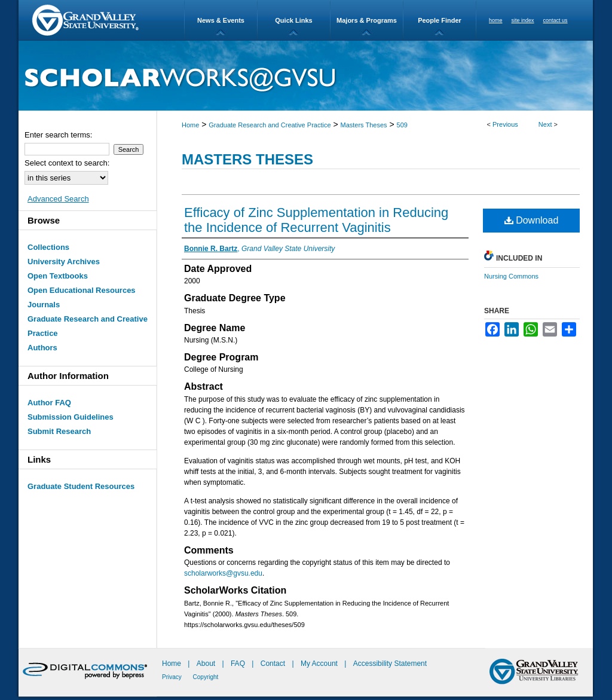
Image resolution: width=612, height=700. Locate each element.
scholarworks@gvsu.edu (223, 573)
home (496, 20)
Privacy (173, 677)
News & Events (221, 20)
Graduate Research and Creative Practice (270, 125)
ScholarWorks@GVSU (306, 76)
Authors (42, 348)
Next (545, 124)
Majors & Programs (367, 20)
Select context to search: (67, 163)
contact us (556, 20)
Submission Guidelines (71, 417)
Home (190, 125)
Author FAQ (49, 403)
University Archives (64, 262)
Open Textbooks (58, 276)
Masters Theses (364, 125)
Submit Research (59, 431)
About (207, 664)
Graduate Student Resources (81, 486)
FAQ (239, 664)
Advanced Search (58, 199)
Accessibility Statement (390, 664)
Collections (48, 247)
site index (523, 20)
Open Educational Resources (82, 290)
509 (402, 125)
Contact (273, 664)
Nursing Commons (511, 276)
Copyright (206, 677)
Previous (505, 124)
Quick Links (293, 20)
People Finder (440, 20)
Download (532, 220)
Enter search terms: (58, 135)
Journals (44, 305)
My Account (320, 664)
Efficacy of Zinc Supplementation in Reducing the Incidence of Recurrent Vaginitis (316, 220)
